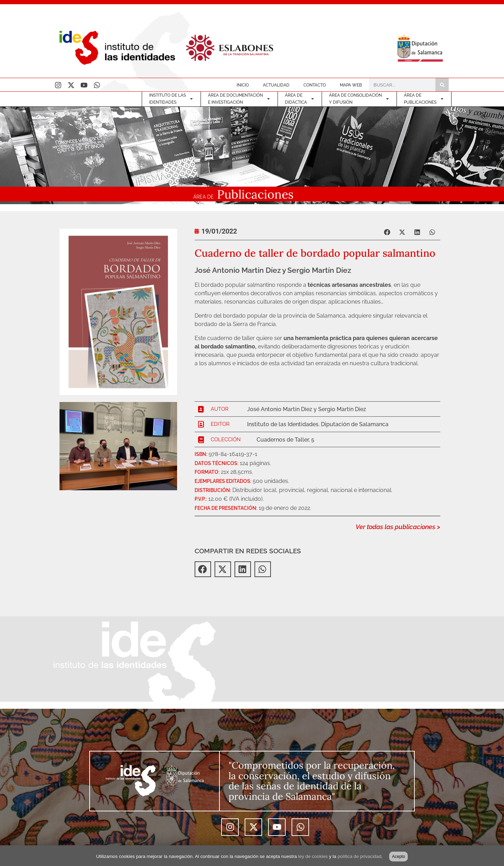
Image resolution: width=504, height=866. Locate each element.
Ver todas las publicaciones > (398, 527)
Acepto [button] (398, 857)
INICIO (243, 85)
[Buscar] (442, 85)
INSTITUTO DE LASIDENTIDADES (171, 99)
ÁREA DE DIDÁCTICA (300, 99)
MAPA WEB (351, 85)
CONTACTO (315, 85)
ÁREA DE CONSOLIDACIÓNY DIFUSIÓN (359, 99)
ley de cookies (313, 856)
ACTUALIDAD (276, 85)
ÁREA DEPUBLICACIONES (424, 99)
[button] (388, 232)
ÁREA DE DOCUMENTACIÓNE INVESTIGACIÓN (239, 99)
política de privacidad (359, 856)
